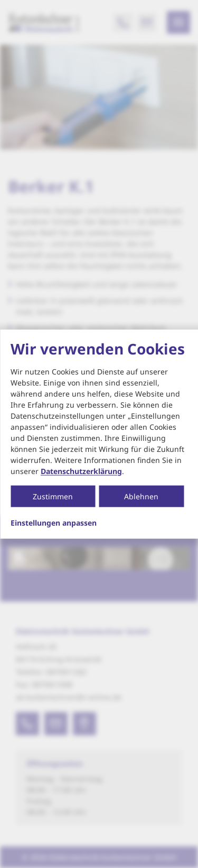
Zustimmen (53, 496)
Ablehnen (141, 496)
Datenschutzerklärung (81, 471)
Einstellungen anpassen (54, 522)
